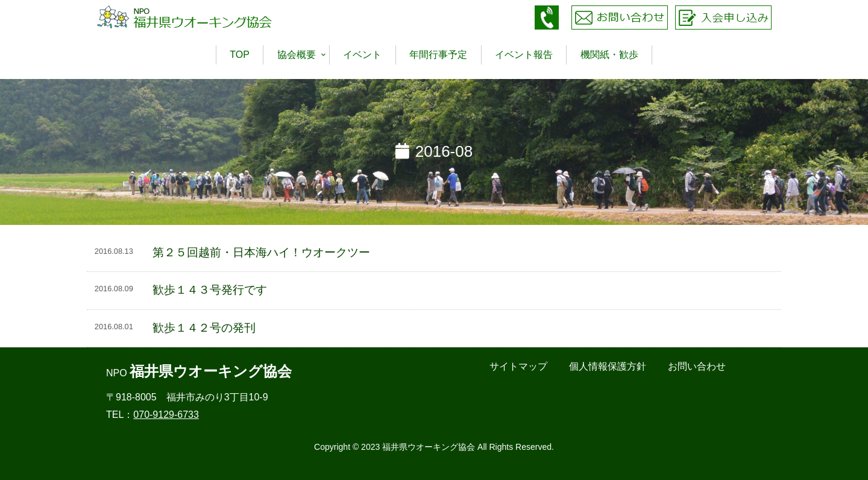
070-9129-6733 (166, 415)
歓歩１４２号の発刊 (204, 328)
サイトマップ (518, 366)
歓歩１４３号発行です (210, 290)
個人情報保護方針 (608, 366)
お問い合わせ (697, 366)
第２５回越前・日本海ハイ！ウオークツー (261, 252)
